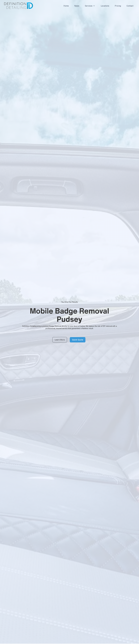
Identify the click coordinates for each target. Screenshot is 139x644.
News (77, 6)
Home (66, 6)
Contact (130, 6)
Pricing (118, 6)
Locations (105, 6)
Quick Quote (78, 340)
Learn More (60, 340)
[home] (18, 6)
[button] (89, 6)
